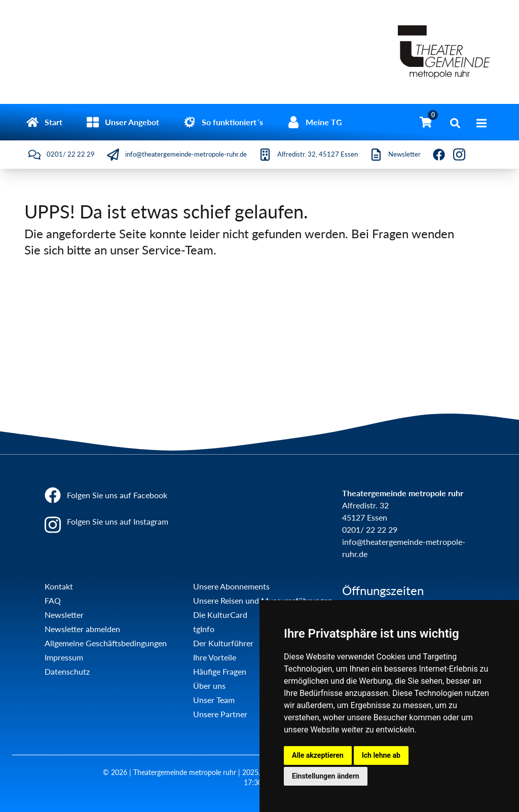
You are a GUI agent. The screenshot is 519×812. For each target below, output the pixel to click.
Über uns (209, 686)
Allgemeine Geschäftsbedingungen (106, 643)
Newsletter (64, 615)
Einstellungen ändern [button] (326, 776)
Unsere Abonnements (231, 586)
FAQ (53, 600)
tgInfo (204, 629)
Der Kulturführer (223, 643)
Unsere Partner (220, 714)
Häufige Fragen (220, 671)
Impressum (64, 657)
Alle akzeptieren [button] (318, 755)
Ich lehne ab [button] (381, 755)
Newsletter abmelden (82, 629)
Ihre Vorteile (215, 657)
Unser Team (214, 700)
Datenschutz (67, 671)
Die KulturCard (220, 615)
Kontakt (59, 586)
